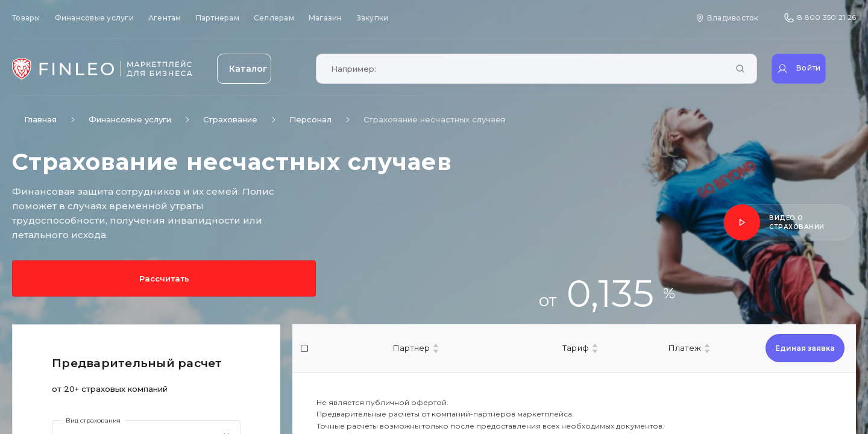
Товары (26, 18)
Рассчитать (66, 278)
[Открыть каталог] (259, 69)
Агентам (165, 18)
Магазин (325, 18)
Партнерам (218, 18)
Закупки (373, 18)
